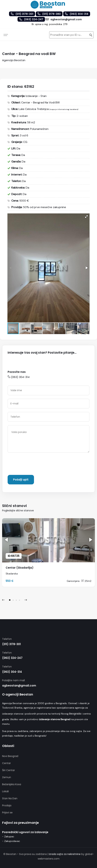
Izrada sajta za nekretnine (65, 854)
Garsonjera (73, 581)
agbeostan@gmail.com (19, 686)
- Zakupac (8, 836)
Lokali (5, 791)
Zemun (7, 777)
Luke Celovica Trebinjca (34, 109)
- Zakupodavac (11, 841)
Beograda (75, 714)
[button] (86, 217)
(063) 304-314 (19, 377)
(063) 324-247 (12, 658)
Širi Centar (8, 770)
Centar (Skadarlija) (20, 568)
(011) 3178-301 (11, 644)
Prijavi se (7, 812)
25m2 (86, 581)
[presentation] (35, 464)
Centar (6, 763)
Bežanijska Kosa (12, 784)
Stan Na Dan (10, 798)
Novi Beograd (10, 756)
